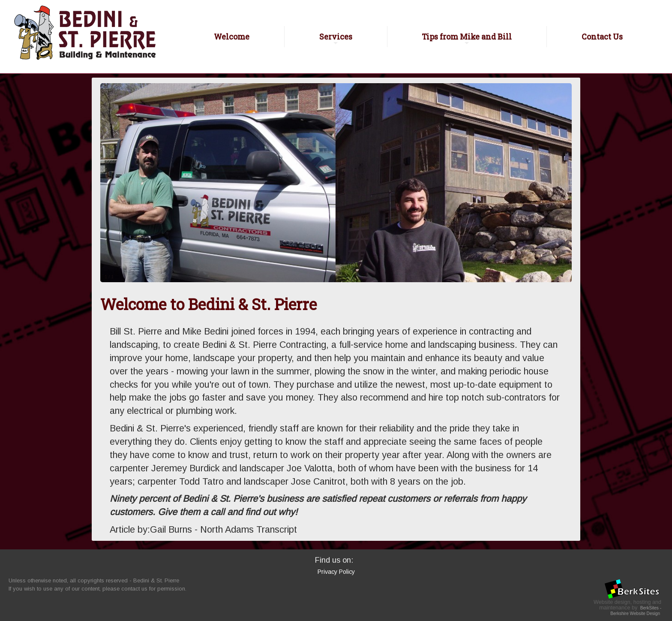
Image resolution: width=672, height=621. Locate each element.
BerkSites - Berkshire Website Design (636, 611)
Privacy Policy (336, 572)
